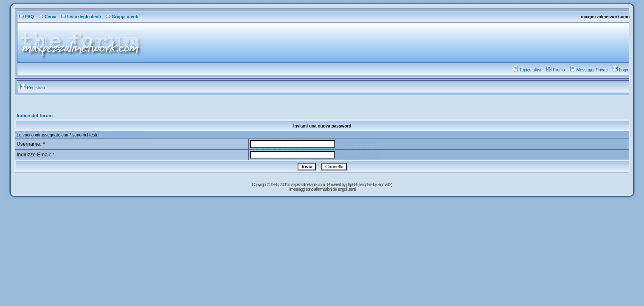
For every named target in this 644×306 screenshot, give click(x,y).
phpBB (352, 185)
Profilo (555, 70)
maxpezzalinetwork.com (605, 17)
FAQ (27, 17)
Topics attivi (527, 70)
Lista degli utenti (81, 17)
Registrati (32, 88)
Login (621, 70)
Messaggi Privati (589, 70)
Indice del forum (35, 116)
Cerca (48, 17)
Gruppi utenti (122, 17)
